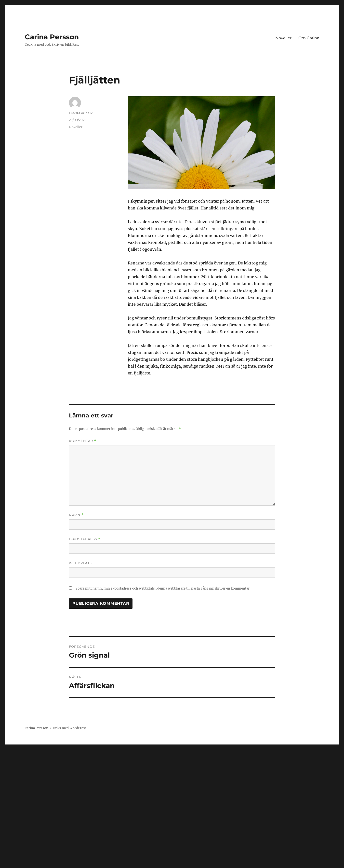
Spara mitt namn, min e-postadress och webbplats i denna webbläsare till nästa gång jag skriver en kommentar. (163, 588)
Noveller (283, 38)
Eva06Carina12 (81, 113)
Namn (76, 515)
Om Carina (309, 38)
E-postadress (85, 539)
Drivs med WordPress (70, 728)
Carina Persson (52, 37)
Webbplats (80, 563)
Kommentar (83, 441)
